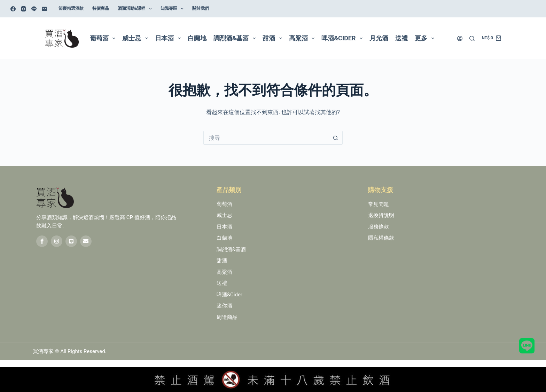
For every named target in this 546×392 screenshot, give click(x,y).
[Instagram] (24, 9)
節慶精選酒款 (71, 8)
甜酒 (274, 38)
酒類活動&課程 (136, 9)
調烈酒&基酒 (236, 38)
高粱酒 (303, 38)
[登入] (460, 38)
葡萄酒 (104, 38)
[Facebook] (13, 9)
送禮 (401, 38)
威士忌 (136, 38)
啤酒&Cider (343, 38)
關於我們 (201, 8)
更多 (426, 38)
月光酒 (379, 38)
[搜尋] (472, 38)
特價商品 (101, 8)
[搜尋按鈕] (336, 138)
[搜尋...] (266, 138)
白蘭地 (197, 38)
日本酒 (169, 38)
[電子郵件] (44, 9)
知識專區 (173, 9)
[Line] (34, 9)
